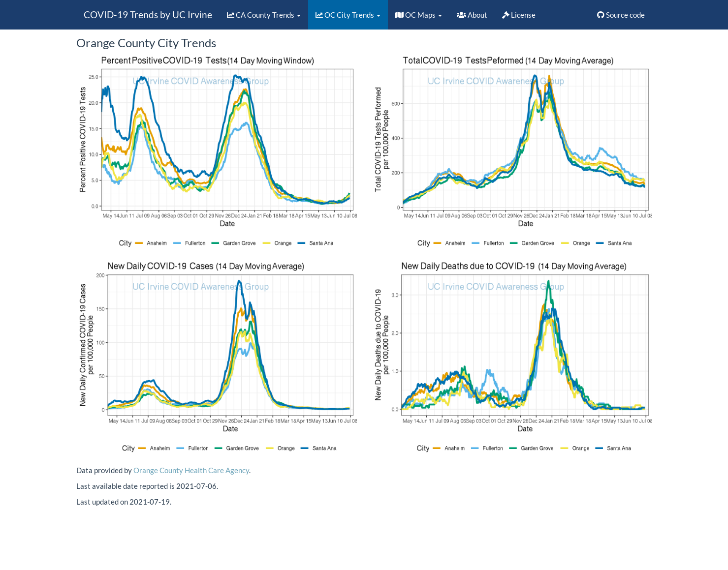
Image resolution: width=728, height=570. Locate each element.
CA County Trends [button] (264, 15)
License (519, 15)
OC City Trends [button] (348, 15)
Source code (621, 15)
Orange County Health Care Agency (191, 470)
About (472, 15)
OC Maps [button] (419, 15)
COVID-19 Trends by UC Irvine (148, 15)
